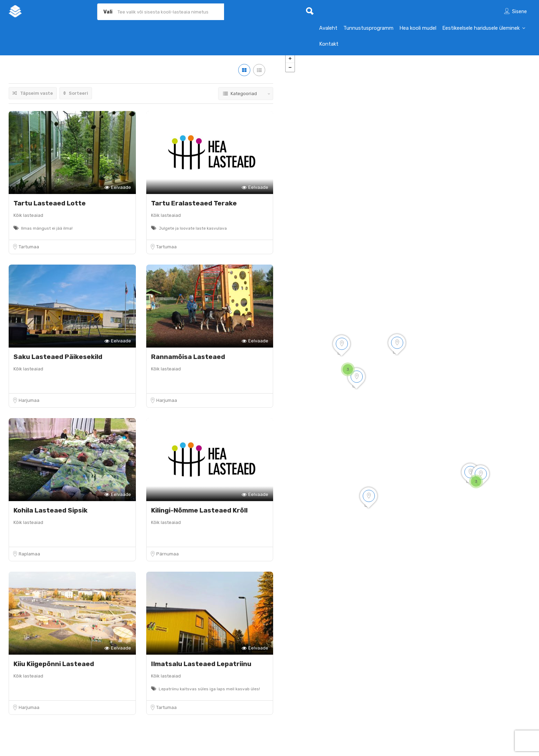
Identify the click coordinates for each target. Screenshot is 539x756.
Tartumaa (29, 252)
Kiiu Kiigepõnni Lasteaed (54, 669)
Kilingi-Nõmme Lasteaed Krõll (199, 515)
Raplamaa (29, 559)
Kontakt (329, 44)
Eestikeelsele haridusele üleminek (481, 28)
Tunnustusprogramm (368, 28)
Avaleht (328, 28)
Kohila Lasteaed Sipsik (50, 515)
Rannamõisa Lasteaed (188, 362)
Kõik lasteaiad (28, 220)
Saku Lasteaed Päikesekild (58, 362)
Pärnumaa (168, 559)
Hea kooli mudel (418, 28)
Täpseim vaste (33, 98)
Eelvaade (118, 193)
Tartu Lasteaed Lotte (50, 208)
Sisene (519, 12)
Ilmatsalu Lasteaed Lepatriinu (201, 669)
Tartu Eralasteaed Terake (194, 208)
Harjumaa (29, 405)
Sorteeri (76, 98)
